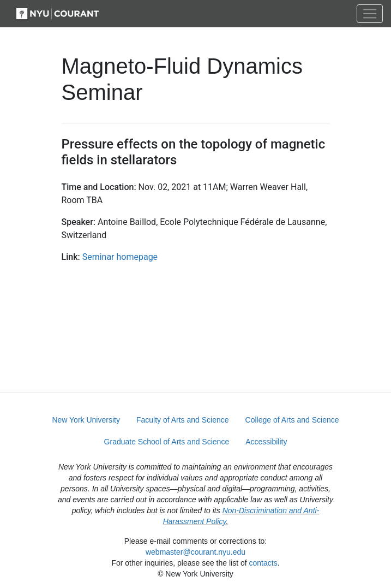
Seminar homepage (120, 257)
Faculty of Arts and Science (183, 420)
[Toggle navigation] (370, 14)
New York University (86, 420)
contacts (263, 563)
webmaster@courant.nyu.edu (195, 552)
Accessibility (266, 442)
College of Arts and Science (292, 420)
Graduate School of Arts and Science (167, 442)
